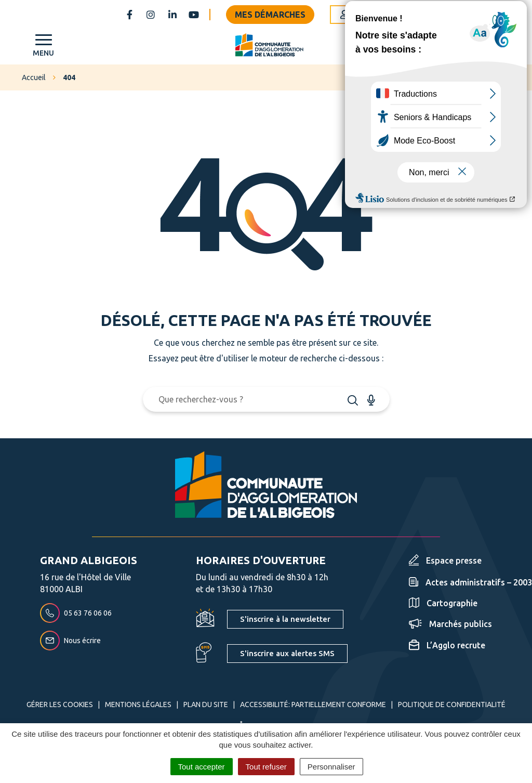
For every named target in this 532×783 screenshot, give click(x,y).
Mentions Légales (138, 704)
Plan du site (206, 704)
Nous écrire (70, 641)
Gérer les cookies (60, 704)
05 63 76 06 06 (76, 613)
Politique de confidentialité (452, 704)
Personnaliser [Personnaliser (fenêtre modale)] (331, 767)
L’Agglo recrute (447, 645)
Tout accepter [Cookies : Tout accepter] (202, 767)
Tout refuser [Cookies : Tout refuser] (266, 767)
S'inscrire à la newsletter (285, 619)
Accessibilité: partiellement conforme (313, 704)
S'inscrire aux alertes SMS (287, 653)
